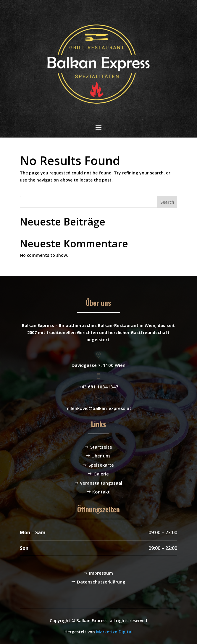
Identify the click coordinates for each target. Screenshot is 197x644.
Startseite (101, 447)
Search (167, 202)
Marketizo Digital (114, 632)
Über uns (101, 456)
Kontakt (101, 492)
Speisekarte (101, 465)
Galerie (101, 474)
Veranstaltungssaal (101, 483)
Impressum (101, 573)
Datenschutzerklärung (101, 582)
